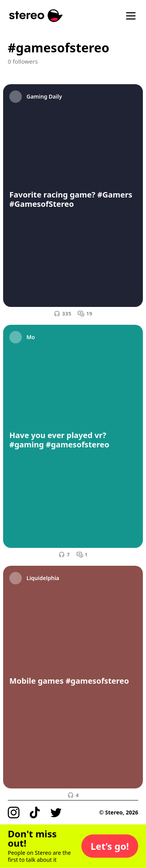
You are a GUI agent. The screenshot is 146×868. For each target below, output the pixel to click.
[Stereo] (36, 16)
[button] (110, 846)
